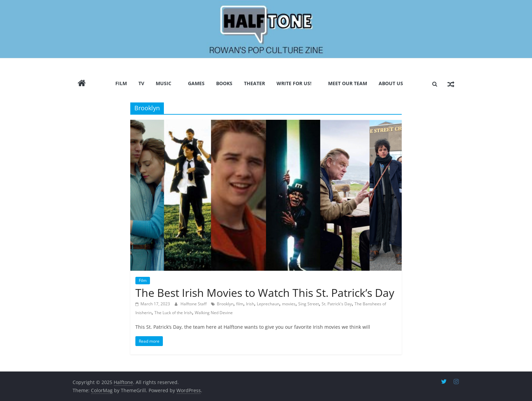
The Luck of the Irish (173, 313)
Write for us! (294, 83)
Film (121, 83)
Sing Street (309, 304)
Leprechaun (268, 304)
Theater (254, 83)
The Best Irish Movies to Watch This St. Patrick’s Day (265, 293)
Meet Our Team (348, 83)
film (240, 304)
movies (289, 304)
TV (141, 83)
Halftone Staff (194, 304)
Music (164, 83)
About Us (391, 83)
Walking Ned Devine (214, 313)
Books (224, 83)
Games (196, 83)
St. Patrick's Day (337, 304)
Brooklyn (225, 304)
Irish (250, 304)
